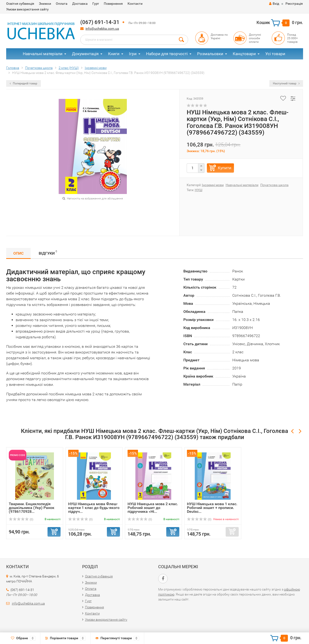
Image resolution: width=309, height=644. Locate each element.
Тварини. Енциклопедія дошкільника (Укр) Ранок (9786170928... (32, 508)
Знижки (45, 4)
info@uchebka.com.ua (102, 29)
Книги (114, 54)
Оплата (62, 4)
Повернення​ (113, 4)
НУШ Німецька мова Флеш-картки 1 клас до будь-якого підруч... (94, 508)
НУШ (199, 190)
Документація (85, 54)
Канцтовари (244, 54)
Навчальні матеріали (43, 54)
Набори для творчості (167, 54)
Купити (225, 168)
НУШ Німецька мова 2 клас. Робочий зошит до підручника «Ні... (153, 508)
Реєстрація (294, 4)
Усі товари (275, 54)
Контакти (135, 4)
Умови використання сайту (27, 9)
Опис (18, 253)
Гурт (96, 4)
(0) (21, 519)
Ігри (133, 54)
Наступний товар (286, 83)
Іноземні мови (213, 185)
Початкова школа (274, 185)
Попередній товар (24, 83)
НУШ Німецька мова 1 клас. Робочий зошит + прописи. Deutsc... (212, 508)
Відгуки (48, 253)
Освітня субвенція (20, 4)
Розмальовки (210, 54)
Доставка (80, 4)
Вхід (274, 4)
